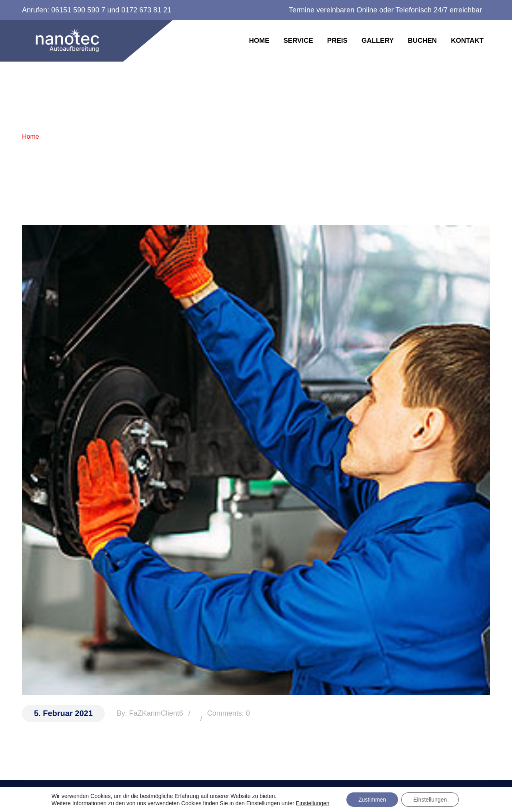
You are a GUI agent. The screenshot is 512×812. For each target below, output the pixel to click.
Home (259, 41)
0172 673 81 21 (146, 10)
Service (298, 41)
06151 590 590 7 (78, 10)
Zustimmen (372, 800)
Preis (337, 41)
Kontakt (467, 41)
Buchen (422, 41)
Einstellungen (312, 803)
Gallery (378, 41)
